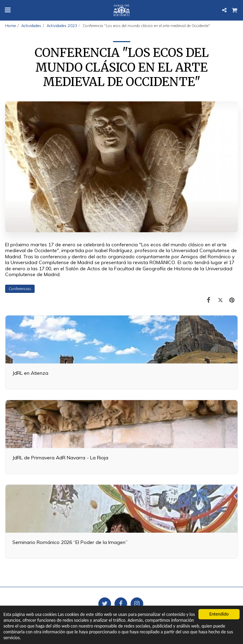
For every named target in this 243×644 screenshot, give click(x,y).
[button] (8, 10)
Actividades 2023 (62, 26)
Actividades (31, 26)
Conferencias (20, 289)
